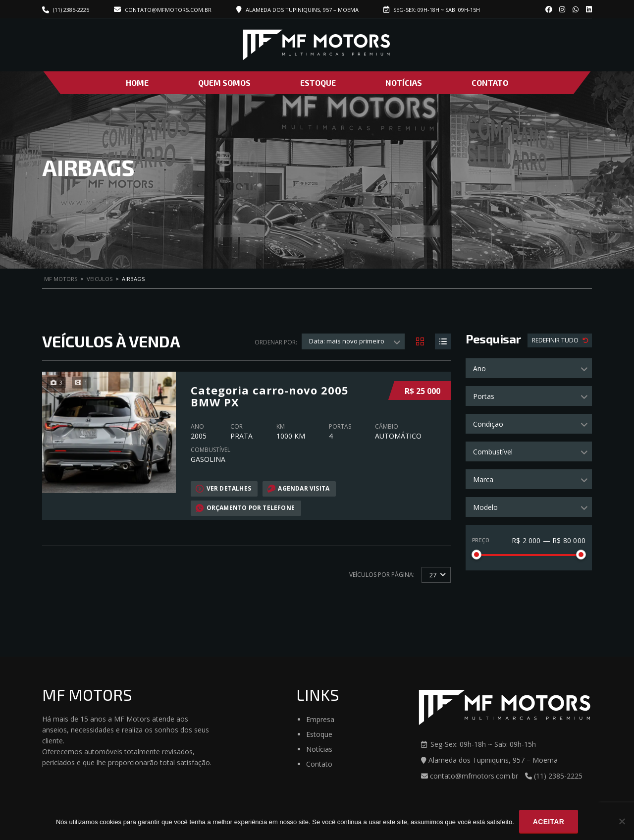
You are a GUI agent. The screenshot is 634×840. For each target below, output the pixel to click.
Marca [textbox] (483, 479)
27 (433, 574)
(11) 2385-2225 (71, 10)
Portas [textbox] (484, 396)
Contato (490, 83)
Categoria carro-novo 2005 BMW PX (270, 395)
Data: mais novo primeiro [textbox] (347, 341)
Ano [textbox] (479, 368)
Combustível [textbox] (493, 452)
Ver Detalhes (223, 488)
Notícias (404, 83)
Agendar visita (299, 488)
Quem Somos (224, 83)
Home (137, 83)
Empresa (320, 719)
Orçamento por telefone (245, 507)
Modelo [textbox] (485, 507)
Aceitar (549, 822)
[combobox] (529, 368)
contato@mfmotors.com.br (163, 10)
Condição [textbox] (488, 424)
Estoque (318, 83)
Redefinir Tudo (556, 340)
